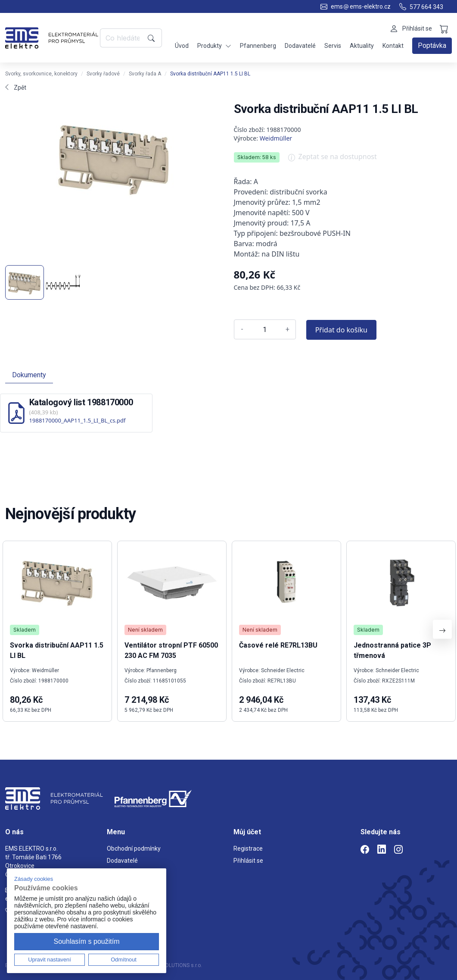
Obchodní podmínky (134, 848)
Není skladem (145, 630)
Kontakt (393, 46)
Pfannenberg (258, 46)
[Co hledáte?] (122, 38)
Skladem (25, 630)
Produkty (214, 46)
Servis (333, 46)
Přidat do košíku (341, 330)
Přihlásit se (248, 861)
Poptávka (432, 45)
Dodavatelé (300, 46)
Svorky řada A (145, 74)
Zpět (16, 88)
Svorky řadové (103, 74)
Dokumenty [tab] (29, 375)
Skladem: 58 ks (257, 157)
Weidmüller (276, 138)
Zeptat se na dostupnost (333, 160)
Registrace (248, 848)
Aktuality (362, 46)
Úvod (182, 46)
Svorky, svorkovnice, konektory (41, 74)
